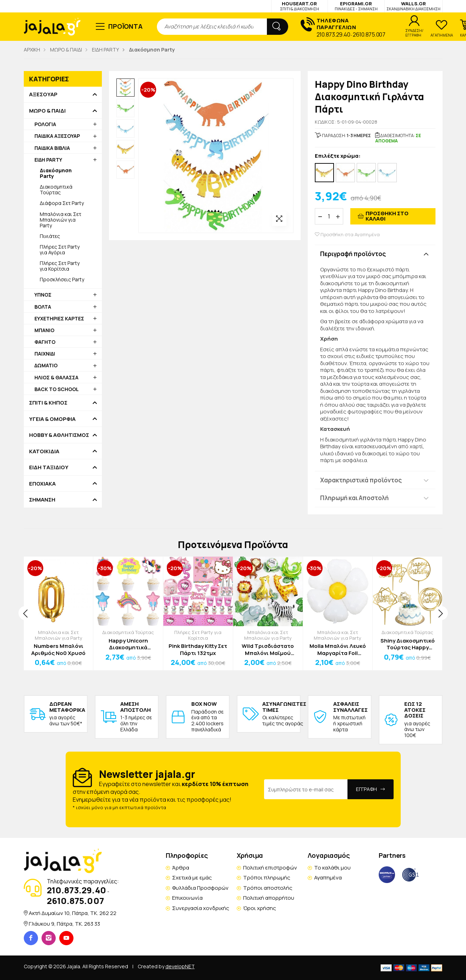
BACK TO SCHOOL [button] (57, 389)
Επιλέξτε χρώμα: (338, 156)
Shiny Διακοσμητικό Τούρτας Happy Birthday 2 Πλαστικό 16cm (408, 644)
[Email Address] (306, 789)
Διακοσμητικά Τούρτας (56, 189)
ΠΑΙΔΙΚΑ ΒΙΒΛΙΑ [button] (52, 148)
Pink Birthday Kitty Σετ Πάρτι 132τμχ (198, 649)
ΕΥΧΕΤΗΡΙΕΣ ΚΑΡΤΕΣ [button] (59, 318)
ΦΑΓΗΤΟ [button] (45, 342)
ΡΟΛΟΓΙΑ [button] (45, 124)
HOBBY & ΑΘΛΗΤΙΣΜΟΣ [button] (59, 435)
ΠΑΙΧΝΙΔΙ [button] (45, 354)
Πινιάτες (50, 236)
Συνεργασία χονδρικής (201, 908)
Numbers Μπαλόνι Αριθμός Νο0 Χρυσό (58, 649)
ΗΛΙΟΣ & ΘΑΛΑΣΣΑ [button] (56, 377)
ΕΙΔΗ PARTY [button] (48, 160)
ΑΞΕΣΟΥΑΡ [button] (43, 94)
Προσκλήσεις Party (62, 279)
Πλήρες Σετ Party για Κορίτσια (60, 266)
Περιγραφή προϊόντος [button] (353, 254)
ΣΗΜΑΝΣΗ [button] (42, 500)
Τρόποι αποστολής (268, 888)
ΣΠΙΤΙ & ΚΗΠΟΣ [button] (48, 403)
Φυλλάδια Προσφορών (200, 888)
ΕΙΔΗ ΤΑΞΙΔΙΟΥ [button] (49, 467)
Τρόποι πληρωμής (267, 878)
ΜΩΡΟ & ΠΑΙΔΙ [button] (47, 111)
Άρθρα (181, 868)
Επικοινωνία (187, 898)
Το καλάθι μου (332, 868)
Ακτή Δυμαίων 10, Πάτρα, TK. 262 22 (73, 913)
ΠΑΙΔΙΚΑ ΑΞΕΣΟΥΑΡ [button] (57, 136)
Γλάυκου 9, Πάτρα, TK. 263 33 (64, 924)
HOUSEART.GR (300, 6)
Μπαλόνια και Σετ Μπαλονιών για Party (61, 220)
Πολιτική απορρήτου (269, 898)
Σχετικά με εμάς (192, 878)
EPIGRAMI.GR (356, 6)
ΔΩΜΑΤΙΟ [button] (46, 365)
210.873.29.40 (333, 34)
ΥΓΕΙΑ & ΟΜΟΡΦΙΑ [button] (52, 419)
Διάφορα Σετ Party (62, 203)
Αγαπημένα (328, 878)
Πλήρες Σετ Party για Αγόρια (60, 250)
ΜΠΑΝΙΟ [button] (44, 330)
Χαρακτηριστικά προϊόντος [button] (361, 480)
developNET (180, 966)
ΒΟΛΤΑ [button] (43, 307)
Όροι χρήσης (260, 908)
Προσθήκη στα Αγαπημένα (347, 235)
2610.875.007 (369, 34)
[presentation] (26, 613)
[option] (126, 88)
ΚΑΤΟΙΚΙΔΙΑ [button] (44, 451)
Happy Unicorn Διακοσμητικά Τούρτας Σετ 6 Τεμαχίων (128, 644)
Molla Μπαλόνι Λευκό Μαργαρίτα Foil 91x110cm (338, 649)
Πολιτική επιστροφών (270, 868)
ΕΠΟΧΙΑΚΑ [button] (42, 484)
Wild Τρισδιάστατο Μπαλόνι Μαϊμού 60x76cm (268, 649)
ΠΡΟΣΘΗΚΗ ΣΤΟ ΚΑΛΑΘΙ (387, 216)
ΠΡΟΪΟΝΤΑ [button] (125, 26)
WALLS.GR (413, 6)
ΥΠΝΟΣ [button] (43, 295)
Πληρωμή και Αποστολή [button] (354, 498)
